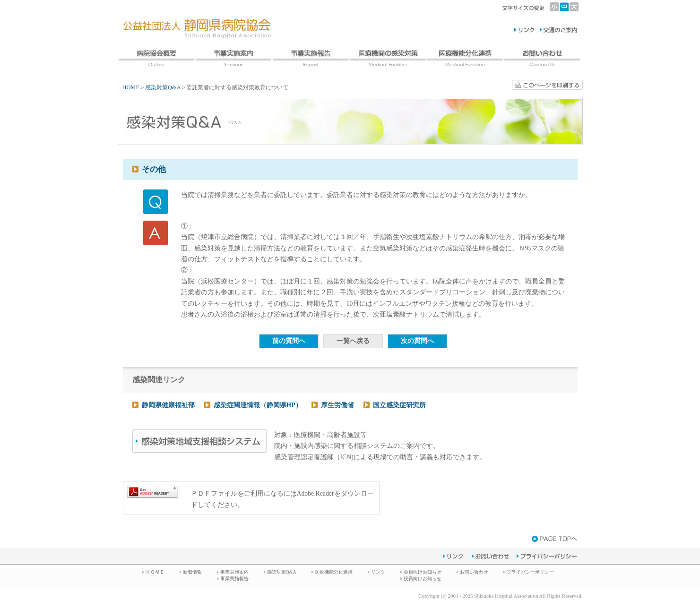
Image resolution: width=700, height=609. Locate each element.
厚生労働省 (337, 405)
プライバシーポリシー (530, 572)
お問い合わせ (474, 572)
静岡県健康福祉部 (168, 405)
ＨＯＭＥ (155, 572)
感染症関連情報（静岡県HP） (258, 405)
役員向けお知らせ (423, 579)
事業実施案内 (234, 572)
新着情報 (192, 572)
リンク (378, 572)
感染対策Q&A (163, 87)
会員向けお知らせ (423, 572)
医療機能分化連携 (334, 572)
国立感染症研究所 (399, 405)
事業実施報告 (234, 579)
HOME (131, 87)
